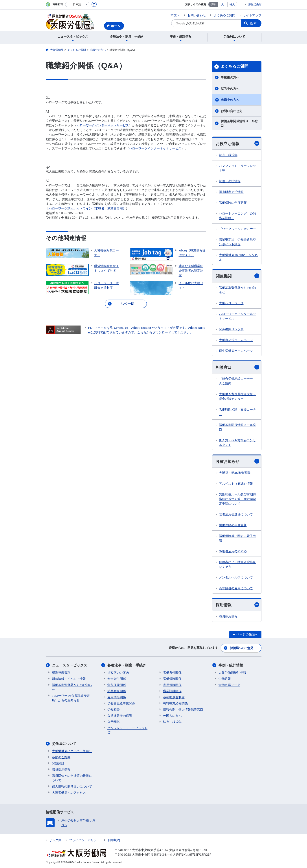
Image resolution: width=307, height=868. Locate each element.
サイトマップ (252, 15)
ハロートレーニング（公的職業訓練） (237, 216)
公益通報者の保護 (120, 716)
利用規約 (114, 840)
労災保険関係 (117, 685)
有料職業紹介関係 (175, 703)
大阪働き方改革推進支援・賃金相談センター (237, 396)
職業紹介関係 (117, 691)
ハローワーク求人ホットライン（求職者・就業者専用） (87, 208)
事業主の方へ (230, 77)
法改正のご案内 (118, 673)
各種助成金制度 (174, 697)
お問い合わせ (197, 15)
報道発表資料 (61, 673)
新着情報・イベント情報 (69, 679)
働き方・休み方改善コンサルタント (237, 443)
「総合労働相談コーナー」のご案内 (237, 381)
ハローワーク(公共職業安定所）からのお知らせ (71, 698)
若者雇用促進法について (236, 514)
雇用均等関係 (117, 697)
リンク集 (55, 840)
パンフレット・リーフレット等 (237, 168)
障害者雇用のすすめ (233, 551)
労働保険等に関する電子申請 (237, 538)
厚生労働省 (255, 4)
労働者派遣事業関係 (121, 703)
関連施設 (58, 763)
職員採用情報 (228, 616)
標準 (213, 4)
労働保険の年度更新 (233, 203)
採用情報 (237, 605)
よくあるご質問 (224, 15)
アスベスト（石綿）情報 (236, 484)
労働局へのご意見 (241, 648)
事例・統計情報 (231, 665)
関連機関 (237, 276)
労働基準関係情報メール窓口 (239, 123)
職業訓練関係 (172, 691)
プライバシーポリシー (85, 840)
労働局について (64, 744)
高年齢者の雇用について (236, 588)
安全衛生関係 (117, 679)
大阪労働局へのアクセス (69, 793)
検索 (254, 23)
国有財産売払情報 (231, 192)
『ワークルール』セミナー (237, 229)
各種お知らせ (237, 461)
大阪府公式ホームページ (236, 340)
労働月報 (225, 679)
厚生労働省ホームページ (236, 351)
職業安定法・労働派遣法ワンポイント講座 (237, 242)
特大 (232, 4)
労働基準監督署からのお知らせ (237, 290)
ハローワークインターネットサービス (103, 125)
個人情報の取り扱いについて (72, 786)
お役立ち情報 (237, 143)
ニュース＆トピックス (70, 665)
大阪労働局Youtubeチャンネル (238, 257)
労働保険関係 (172, 679)
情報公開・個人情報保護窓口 (183, 710)
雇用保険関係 (172, 685)
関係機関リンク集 (231, 329)
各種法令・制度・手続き (127, 665)
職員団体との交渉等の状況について (72, 778)
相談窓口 (237, 367)
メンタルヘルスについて (236, 577)
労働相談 (114, 710)
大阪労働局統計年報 (232, 673)
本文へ (175, 15)
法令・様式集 (228, 155)
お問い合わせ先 (232, 111)
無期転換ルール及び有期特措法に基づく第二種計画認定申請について (237, 499)
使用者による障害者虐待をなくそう (237, 564)
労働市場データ (229, 685)
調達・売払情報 (230, 181)
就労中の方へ (230, 89)
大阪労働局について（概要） (72, 751)
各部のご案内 (61, 757)
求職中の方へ (230, 100)
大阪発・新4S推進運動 (235, 473)
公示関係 (114, 722)
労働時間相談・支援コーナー (237, 412)
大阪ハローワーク (231, 303)
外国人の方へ (172, 716)
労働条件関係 (172, 673)
